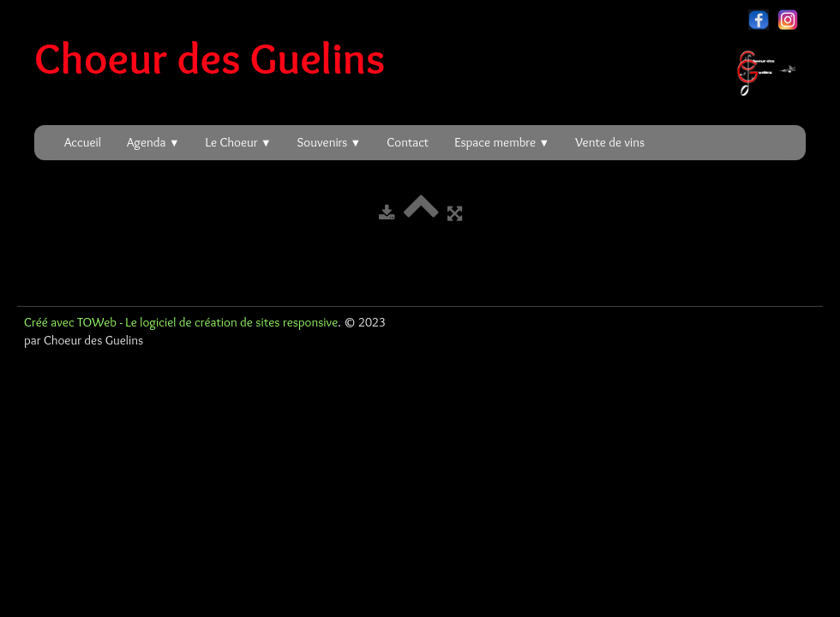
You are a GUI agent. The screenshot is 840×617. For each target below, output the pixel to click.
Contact (408, 142)
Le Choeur (239, 142)
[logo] (421, 58)
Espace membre (502, 142)
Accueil (83, 142)
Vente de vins (610, 142)
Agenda (153, 142)
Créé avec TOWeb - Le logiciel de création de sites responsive (181, 322)
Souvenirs (330, 142)
